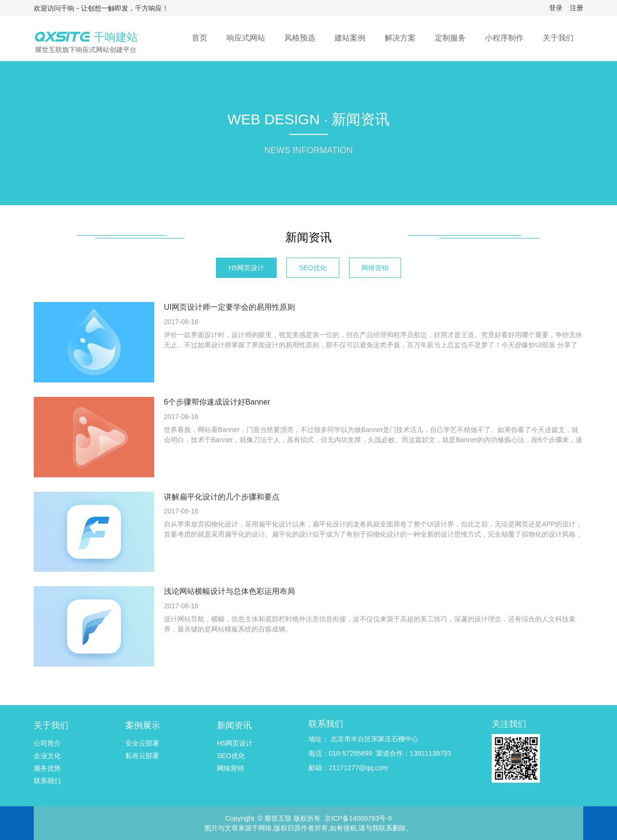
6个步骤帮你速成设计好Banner (217, 402)
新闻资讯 (308, 237)
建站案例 (350, 38)
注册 (577, 8)
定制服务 (450, 38)
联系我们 (47, 781)
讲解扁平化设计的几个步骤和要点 (222, 497)
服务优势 (47, 768)
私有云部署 (142, 756)
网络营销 (375, 268)
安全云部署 (142, 743)
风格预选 (300, 38)
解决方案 (400, 38)
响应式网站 (246, 38)
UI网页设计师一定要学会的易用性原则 (229, 307)
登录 (556, 8)
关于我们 (558, 38)
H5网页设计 (246, 268)
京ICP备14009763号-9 (358, 818)
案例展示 (143, 725)
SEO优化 (313, 268)
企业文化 (47, 756)
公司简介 (47, 743)
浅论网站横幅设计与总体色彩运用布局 (229, 591)
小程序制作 (504, 38)
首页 (200, 38)
